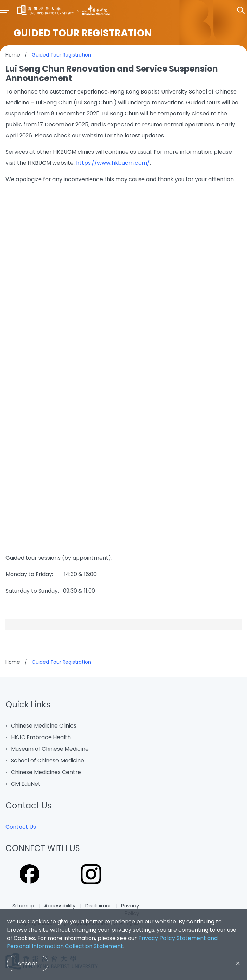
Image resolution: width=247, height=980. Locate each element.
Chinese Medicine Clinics (44, 726)
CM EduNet (26, 784)
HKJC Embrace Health (41, 737)
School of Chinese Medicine (48, 761)
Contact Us (21, 827)
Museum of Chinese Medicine (50, 749)
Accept (28, 963)
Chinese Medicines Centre (46, 772)
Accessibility (60, 905)
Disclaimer (98, 905)
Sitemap (23, 905)
